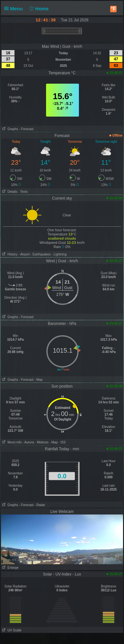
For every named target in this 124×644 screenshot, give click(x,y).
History (9, 254)
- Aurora (28, 442)
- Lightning (59, 254)
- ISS (62, 442)
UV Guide (11, 630)
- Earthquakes (41, 254)
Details (9, 192)
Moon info (11, 442)
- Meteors (42, 442)
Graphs (10, 129)
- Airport (24, 254)
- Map (39, 380)
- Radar (40, 505)
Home (38, 9)
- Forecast (26, 129)
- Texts (23, 192)
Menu (15, 9)
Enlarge (10, 568)
